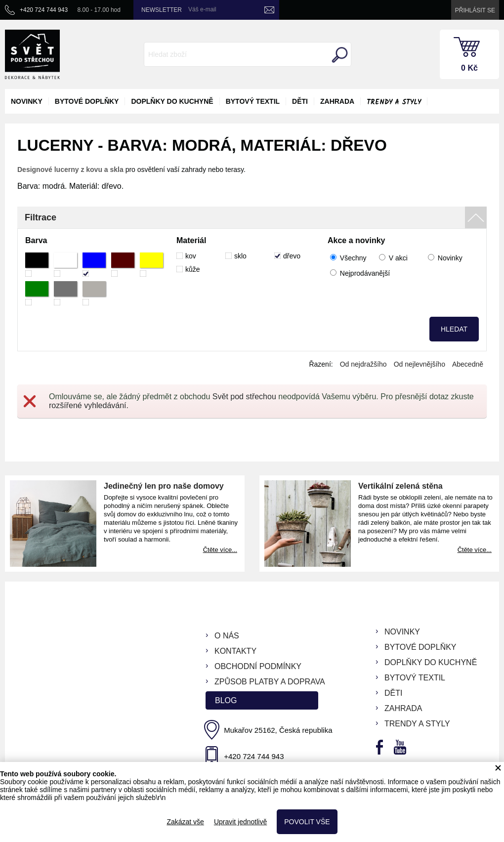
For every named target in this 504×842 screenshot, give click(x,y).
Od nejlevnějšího (420, 364)
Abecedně (468, 364)
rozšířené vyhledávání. (89, 405)
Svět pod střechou (244, 397)
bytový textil (253, 101)
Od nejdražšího (363, 364)
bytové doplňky (87, 101)
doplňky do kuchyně (172, 101)
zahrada (337, 101)
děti (300, 101)
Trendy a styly (394, 102)
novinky (27, 101)
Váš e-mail (202, 9)
